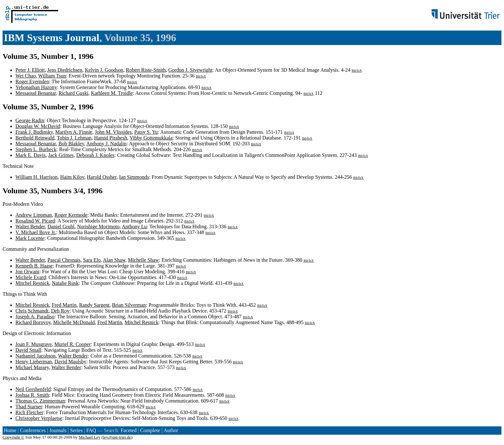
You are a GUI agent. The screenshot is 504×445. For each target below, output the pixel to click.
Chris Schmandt (32, 311)
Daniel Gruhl (61, 227)
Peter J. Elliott (30, 70)
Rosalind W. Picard (35, 221)
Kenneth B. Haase (34, 266)
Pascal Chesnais (64, 260)
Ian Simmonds (134, 177)
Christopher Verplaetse (39, 418)
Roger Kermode (71, 215)
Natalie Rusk (65, 283)
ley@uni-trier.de (117, 437)
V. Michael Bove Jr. (36, 232)
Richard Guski (73, 93)
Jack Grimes (61, 155)
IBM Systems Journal (52, 38)
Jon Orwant (27, 272)
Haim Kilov (72, 177)
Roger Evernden (32, 82)
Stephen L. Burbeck (36, 149)
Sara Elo (92, 260)
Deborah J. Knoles (95, 155)
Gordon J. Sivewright (190, 70)
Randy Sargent (94, 305)
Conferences (33, 430)
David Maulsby (70, 362)
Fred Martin (64, 305)
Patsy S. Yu (146, 132)
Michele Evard (31, 277)
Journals (58, 430)
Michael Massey (32, 367)
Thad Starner (29, 407)
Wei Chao (26, 76)
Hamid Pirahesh (111, 138)
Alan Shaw (114, 260)
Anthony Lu (134, 227)
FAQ (91, 430)
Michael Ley (90, 437)
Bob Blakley (71, 144)
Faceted (129, 430)
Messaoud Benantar (36, 93)
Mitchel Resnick (32, 283)
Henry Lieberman (34, 362)
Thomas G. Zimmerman (40, 401)
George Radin (30, 120)
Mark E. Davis (31, 155)
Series (76, 430)
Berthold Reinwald (35, 138)
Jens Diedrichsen (65, 70)
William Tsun (52, 76)
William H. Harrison (36, 177)
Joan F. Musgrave (34, 344)
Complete (150, 430)
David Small (28, 350)
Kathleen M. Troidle (112, 93)
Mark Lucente (30, 238)
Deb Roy (60, 311)
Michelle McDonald (74, 322)
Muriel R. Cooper (72, 344)
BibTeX (357, 71)
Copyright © (14, 437)
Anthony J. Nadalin (107, 144)
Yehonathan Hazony (36, 87)
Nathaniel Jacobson (36, 356)
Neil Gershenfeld (33, 389)
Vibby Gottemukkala (151, 138)
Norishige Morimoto (98, 227)
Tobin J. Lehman (74, 138)
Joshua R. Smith (32, 395)
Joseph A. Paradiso (35, 317)
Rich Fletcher (29, 412)
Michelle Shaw (143, 260)
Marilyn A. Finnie (74, 132)
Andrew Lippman (34, 215)
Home (10, 430)
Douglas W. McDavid (38, 126)
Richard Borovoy (33, 322)
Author (171, 430)
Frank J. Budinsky (34, 132)
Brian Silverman (129, 305)
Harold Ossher (102, 177)
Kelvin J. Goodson (104, 70)
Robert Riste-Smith (146, 70)
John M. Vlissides (113, 132)
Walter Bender (30, 227)
